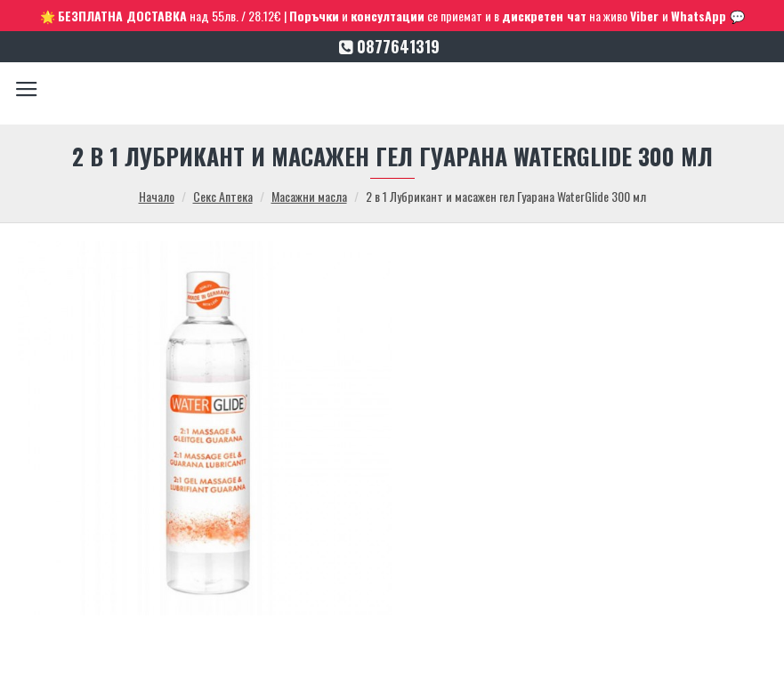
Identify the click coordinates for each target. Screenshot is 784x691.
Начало (157, 196)
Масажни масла (309, 196)
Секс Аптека (223, 196)
